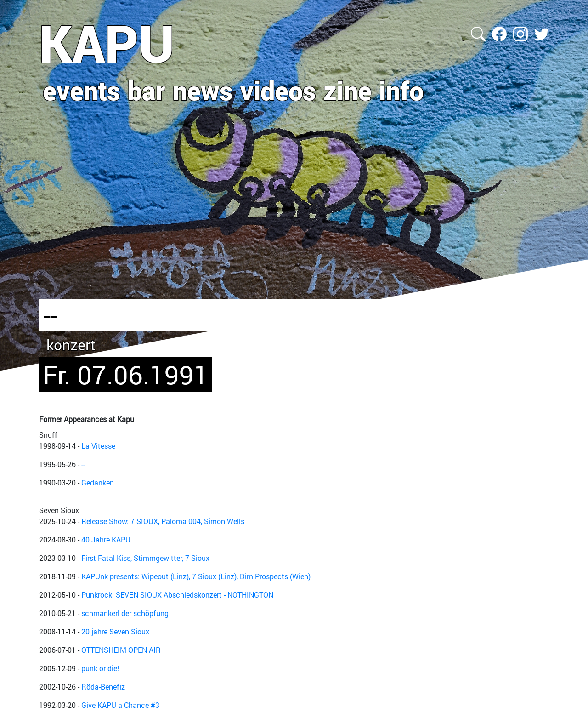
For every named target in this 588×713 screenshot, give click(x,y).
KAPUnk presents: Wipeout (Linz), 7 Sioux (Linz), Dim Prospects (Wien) (196, 576)
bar (147, 90)
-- (83, 464)
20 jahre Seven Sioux (115, 631)
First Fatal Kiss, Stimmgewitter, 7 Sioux (145, 558)
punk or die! (100, 668)
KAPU (107, 43)
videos (278, 90)
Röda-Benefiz (103, 687)
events (82, 90)
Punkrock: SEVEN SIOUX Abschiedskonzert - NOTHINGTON (177, 595)
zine (348, 90)
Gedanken (98, 482)
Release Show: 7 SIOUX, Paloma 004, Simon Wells (163, 521)
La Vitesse (98, 446)
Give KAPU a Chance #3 (120, 705)
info (401, 90)
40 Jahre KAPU (106, 539)
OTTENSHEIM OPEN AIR (121, 650)
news (203, 90)
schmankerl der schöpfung (125, 613)
